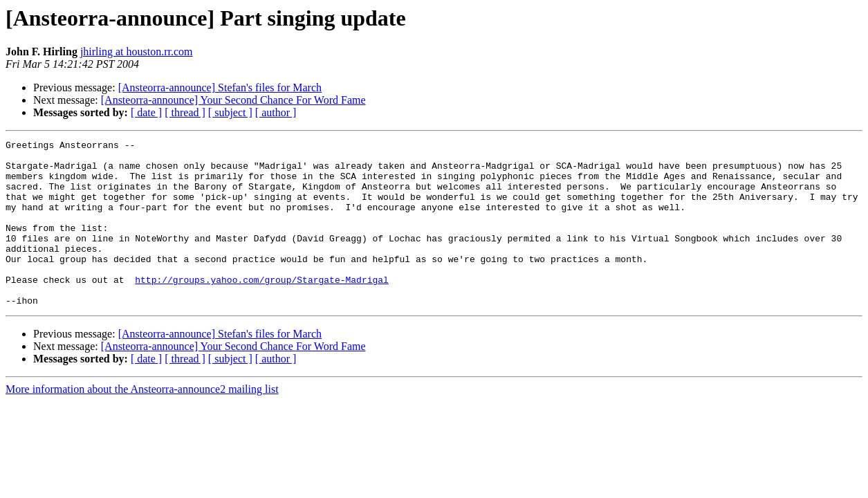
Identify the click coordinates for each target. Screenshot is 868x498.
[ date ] (146, 112)
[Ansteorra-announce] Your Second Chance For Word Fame (233, 100)
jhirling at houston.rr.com (137, 52)
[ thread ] (185, 112)
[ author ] (276, 112)
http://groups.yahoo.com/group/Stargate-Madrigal (262, 308)
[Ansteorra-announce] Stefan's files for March (220, 87)
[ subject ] (230, 112)
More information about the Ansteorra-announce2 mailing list (142, 422)
